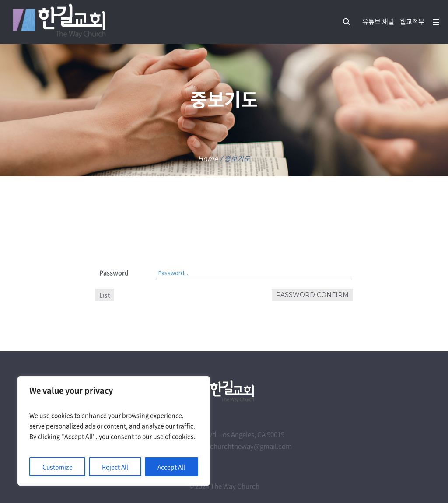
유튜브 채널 (378, 21)
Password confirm (312, 295)
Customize (57, 467)
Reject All (115, 467)
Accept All (171, 467)
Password (114, 272)
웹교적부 (412, 21)
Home (208, 158)
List (105, 295)
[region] (114, 431)
